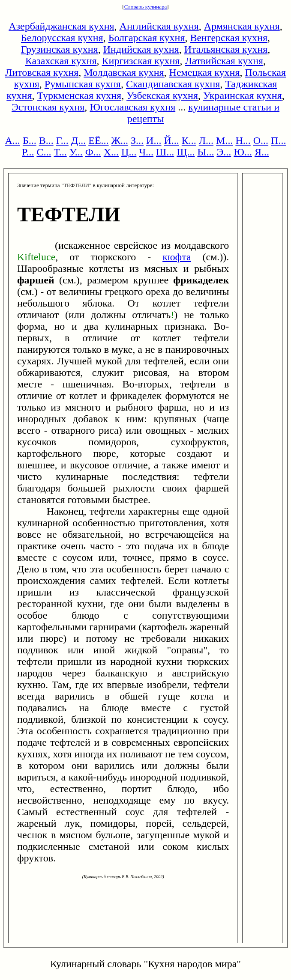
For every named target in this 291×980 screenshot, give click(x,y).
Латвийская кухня (224, 61)
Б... (30, 140)
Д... (78, 140)
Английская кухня (159, 26)
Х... (111, 152)
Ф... (93, 152)
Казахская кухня (61, 61)
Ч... (146, 152)
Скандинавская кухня (173, 84)
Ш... (165, 152)
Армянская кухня (242, 26)
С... (44, 152)
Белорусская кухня (62, 38)
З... (137, 140)
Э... (224, 152)
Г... (62, 140)
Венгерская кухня (229, 38)
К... (189, 140)
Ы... (205, 152)
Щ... (186, 152)
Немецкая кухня (205, 72)
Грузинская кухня (60, 49)
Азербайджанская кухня (61, 26)
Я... (262, 152)
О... (261, 140)
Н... (243, 140)
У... (76, 152)
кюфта (177, 257)
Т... (60, 152)
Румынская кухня (83, 84)
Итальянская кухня (226, 49)
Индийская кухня (141, 49)
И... (154, 140)
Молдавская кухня (124, 72)
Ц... (129, 152)
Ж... (120, 140)
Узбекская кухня (162, 95)
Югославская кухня (132, 107)
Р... (28, 152)
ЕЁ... (98, 140)
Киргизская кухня (141, 61)
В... (46, 140)
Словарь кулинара (146, 7)
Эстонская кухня (48, 107)
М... (224, 140)
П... (278, 140)
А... (13, 140)
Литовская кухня (42, 72)
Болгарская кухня (147, 38)
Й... (171, 140)
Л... (206, 140)
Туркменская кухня (79, 95)
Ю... (243, 152)
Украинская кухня (243, 95)
